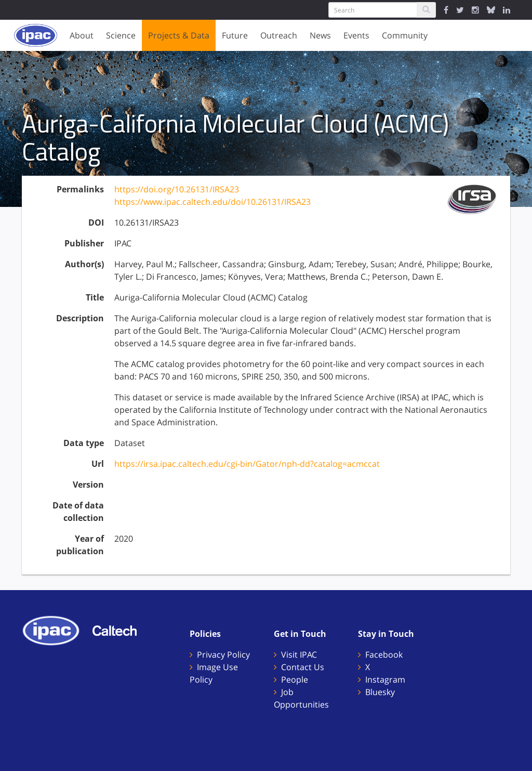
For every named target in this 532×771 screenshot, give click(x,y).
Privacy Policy (223, 655)
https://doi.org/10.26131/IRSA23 (177, 189)
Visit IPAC (299, 655)
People (295, 679)
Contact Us (303, 667)
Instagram (385, 679)
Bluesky (380, 692)
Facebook (384, 655)
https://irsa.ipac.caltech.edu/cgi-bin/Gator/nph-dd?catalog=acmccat (247, 464)
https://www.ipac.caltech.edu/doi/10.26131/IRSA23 (212, 202)
